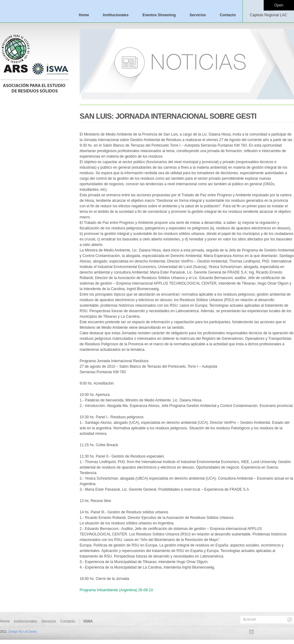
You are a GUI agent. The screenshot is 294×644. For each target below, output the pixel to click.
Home (84, 15)
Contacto (228, 15)
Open (279, 5)
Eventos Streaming (159, 15)
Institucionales (116, 15)
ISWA (268, 12)
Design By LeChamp (23, 632)
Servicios (198, 15)
